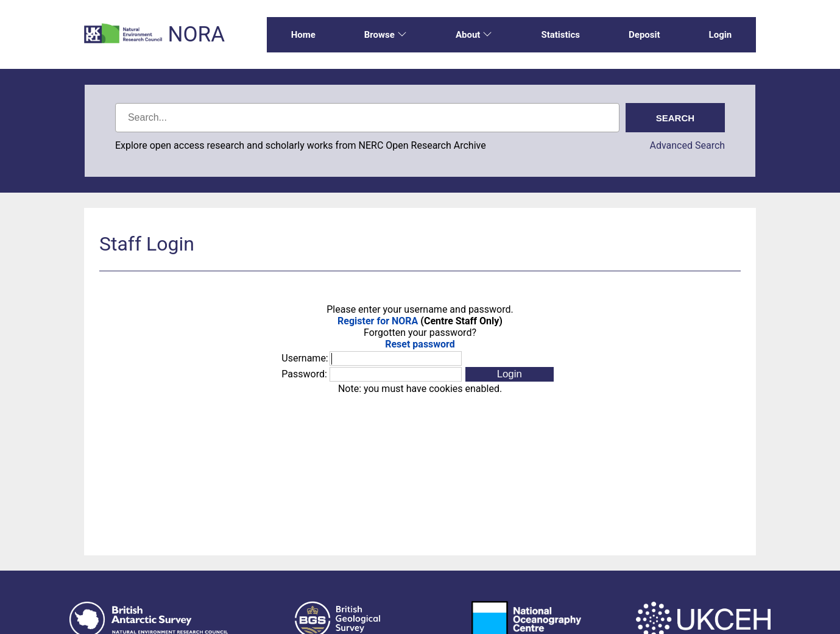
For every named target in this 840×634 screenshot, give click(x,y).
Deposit (644, 35)
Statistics (560, 35)
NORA (196, 34)
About (474, 35)
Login (721, 35)
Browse (386, 35)
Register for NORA (378, 321)
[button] (510, 374)
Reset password (420, 344)
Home (303, 35)
